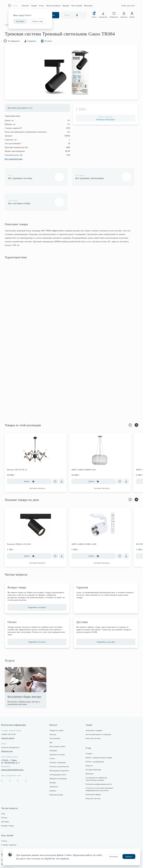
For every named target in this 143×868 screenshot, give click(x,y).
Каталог (26, 6)
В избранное (16, 46)
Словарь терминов (12, 826)
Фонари (54, 764)
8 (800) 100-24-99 (12, 715)
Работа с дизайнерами (94, 743)
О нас (42, 6)
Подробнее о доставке (104, 623)
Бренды (66, 6)
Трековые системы (58, 736)
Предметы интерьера (59, 760)
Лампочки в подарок (93, 712)
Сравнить (36, 46)
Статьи (8, 822)
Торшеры (54, 732)
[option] (71, 78)
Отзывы (88, 735)
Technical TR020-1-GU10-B (22, 525)
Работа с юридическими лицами (98, 739)
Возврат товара (11, 807)
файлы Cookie (64, 855)
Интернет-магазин (12, 845)
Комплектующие (58, 776)
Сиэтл (15, 6)
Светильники (56, 719)
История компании (93, 751)
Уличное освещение (59, 744)
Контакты (88, 6)
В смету (53, 46)
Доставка (9, 803)
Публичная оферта (93, 776)
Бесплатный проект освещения (98, 715)
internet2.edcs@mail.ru (14, 729)
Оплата (8, 799)
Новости (89, 747)
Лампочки (55, 768)
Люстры (54, 715)
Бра (52, 724)
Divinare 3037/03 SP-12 (21, 451)
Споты (53, 740)
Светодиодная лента (59, 756)
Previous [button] (127, 406)
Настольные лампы (59, 728)
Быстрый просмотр (41, 470)
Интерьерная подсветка (60, 752)
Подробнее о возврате (39, 588)
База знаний (77, 6)
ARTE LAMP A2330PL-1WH (87, 525)
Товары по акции (58, 712)
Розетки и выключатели (60, 748)
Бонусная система (92, 719)
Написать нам (11, 732)
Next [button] (133, 406)
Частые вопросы (53, 6)
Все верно (20, 21)
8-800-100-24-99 (128, 6)
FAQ (7, 795)
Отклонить (114, 856)
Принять (129, 856)
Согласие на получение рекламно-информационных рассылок (99, 770)
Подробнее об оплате (39, 623)
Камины (54, 772)
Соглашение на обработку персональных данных (96, 760)
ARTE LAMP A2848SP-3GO (87, 451)
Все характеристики (17, 165)
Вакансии (89, 755)
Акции (34, 6)
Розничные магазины (14, 841)
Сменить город (37, 21)
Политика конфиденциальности (98, 765)
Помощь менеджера (104, 126)
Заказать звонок (11, 719)
